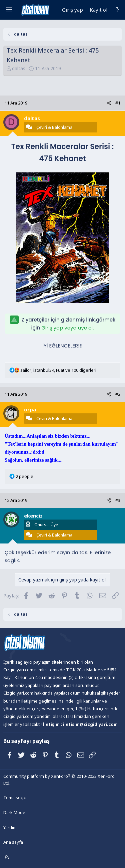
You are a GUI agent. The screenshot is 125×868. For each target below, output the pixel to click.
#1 (118, 103)
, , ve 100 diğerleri (58, 370)
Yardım (10, 827)
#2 (118, 394)
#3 (118, 500)
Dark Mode (14, 812)
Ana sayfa (13, 842)
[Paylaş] (109, 103)
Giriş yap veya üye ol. (67, 328)
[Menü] (9, 10)
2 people (24, 476)
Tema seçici (15, 797)
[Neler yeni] (117, 10)
